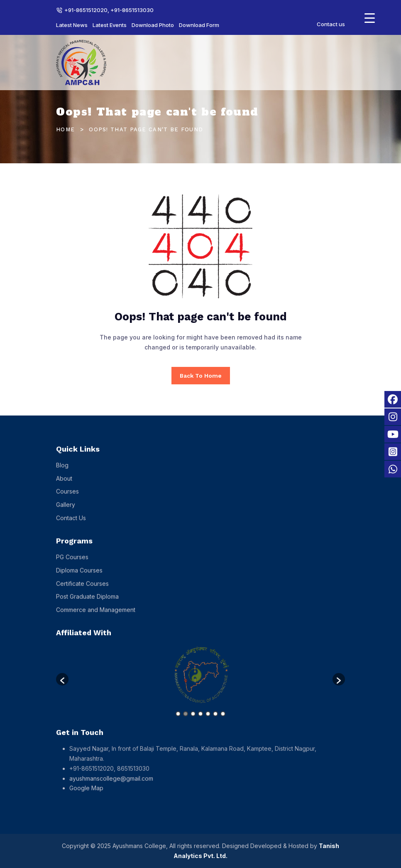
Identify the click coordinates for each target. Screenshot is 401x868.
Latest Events (110, 25)
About (64, 484)
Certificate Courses (82, 589)
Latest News (72, 25)
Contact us (331, 24)
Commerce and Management (96, 616)
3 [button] (193, 720)
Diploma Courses (79, 576)
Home (65, 129)
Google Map (86, 794)
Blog (62, 471)
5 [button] (208, 720)
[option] (200, 681)
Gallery (66, 510)
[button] (62, 685)
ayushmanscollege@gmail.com (111, 784)
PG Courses (72, 562)
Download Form (199, 25)
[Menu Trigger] (370, 18)
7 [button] (223, 720)
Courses (67, 497)
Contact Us (71, 523)
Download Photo (153, 25)
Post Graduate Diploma (87, 602)
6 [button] (215, 720)
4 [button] (200, 720)
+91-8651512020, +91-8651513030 (109, 10)
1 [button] (178, 720)
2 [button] (186, 720)
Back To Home (201, 376)
